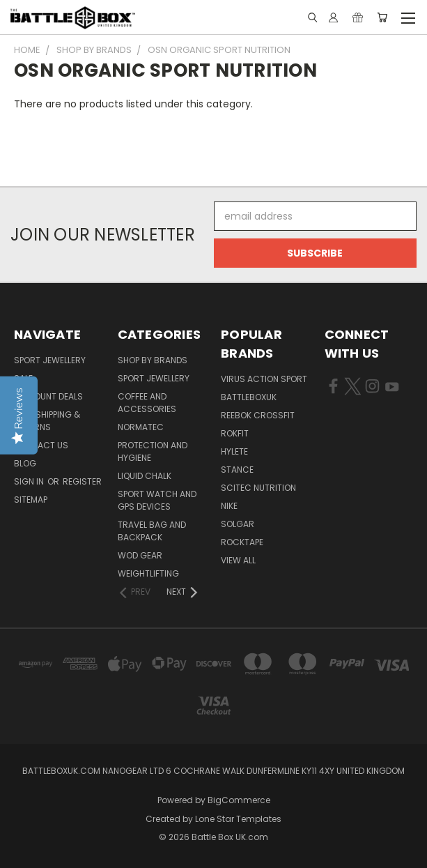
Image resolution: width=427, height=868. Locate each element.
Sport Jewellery (50, 360)
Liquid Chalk (145, 476)
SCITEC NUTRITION (258, 488)
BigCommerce (239, 800)
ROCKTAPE (242, 542)
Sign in (30, 481)
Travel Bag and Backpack (152, 531)
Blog (25, 463)
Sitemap (31, 500)
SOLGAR (238, 524)
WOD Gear (140, 555)
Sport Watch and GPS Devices (157, 500)
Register (82, 481)
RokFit (235, 433)
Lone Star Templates (238, 819)
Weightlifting (148, 573)
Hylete (234, 451)
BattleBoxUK (249, 397)
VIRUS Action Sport (264, 379)
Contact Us (41, 445)
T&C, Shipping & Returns (47, 421)
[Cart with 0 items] (382, 17)
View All (238, 560)
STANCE (237, 470)
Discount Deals (48, 396)
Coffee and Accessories (147, 403)
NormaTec (141, 427)
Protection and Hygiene (153, 451)
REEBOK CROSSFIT (258, 415)
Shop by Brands (153, 360)
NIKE (229, 506)
